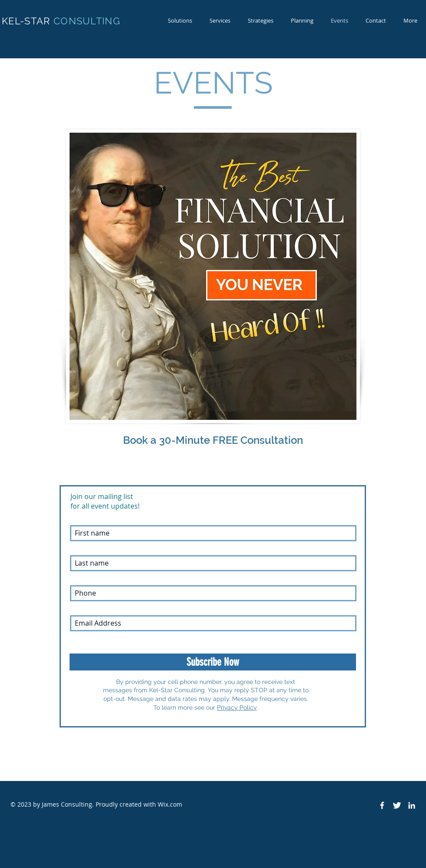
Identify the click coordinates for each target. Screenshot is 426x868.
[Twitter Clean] (397, 805)
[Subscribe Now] (213, 662)
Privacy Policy (237, 707)
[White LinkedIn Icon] (412, 805)
